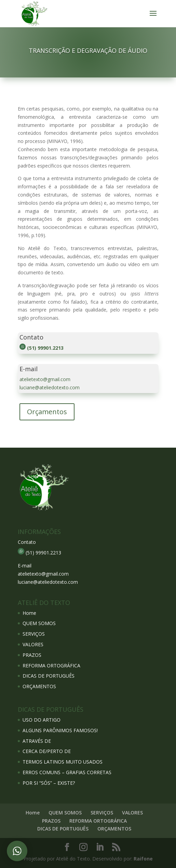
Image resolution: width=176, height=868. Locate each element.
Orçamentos (47, 412)
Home (29, 613)
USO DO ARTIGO (42, 720)
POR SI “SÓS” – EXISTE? (49, 783)
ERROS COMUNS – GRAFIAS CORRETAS (67, 772)
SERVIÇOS (34, 634)
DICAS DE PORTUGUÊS (49, 676)
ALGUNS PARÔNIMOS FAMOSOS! (60, 730)
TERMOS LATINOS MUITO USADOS (63, 762)
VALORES (33, 644)
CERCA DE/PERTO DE (47, 751)
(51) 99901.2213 (45, 348)
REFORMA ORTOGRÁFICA (51, 666)
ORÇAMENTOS (39, 686)
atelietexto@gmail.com (45, 379)
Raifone (143, 859)
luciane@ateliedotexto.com (50, 387)
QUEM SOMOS (39, 623)
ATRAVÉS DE (37, 741)
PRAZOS (32, 655)
